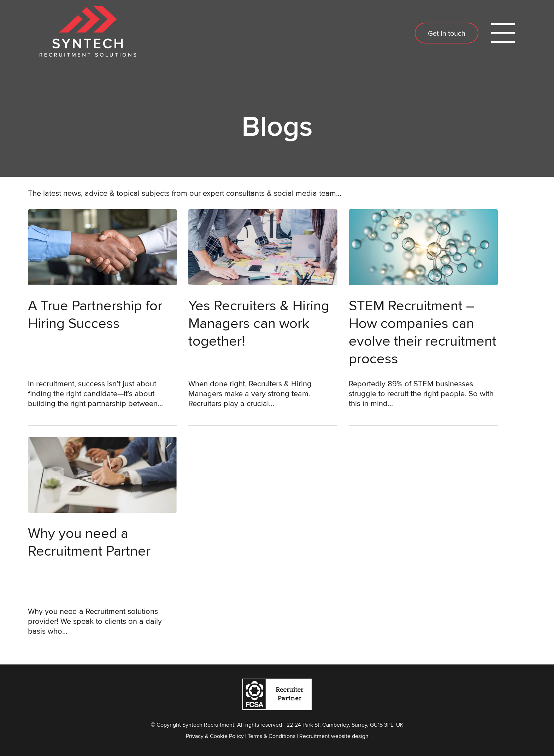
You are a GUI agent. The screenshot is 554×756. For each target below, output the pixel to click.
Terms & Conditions (272, 736)
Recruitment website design (334, 736)
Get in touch (447, 33)
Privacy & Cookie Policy (215, 736)
